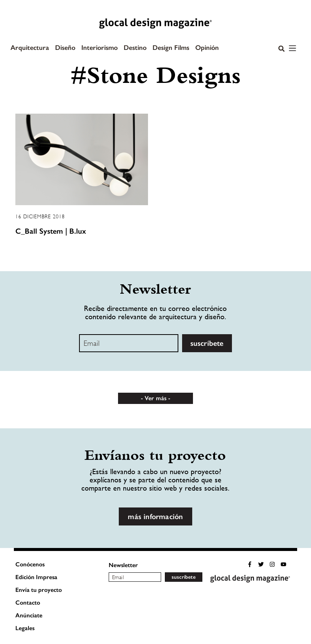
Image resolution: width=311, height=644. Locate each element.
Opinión (207, 48)
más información (155, 516)
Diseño (65, 48)
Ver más (155, 398)
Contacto (28, 603)
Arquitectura (30, 48)
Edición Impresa (36, 577)
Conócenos (30, 564)
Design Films (171, 48)
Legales (25, 628)
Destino (135, 48)
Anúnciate (29, 615)
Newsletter (123, 565)
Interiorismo (99, 48)
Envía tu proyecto (39, 590)
